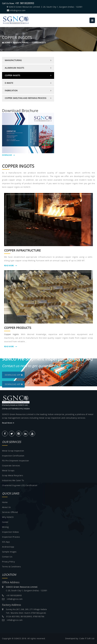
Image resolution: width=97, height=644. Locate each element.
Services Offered (10, 512)
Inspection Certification (13, 456)
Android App (8, 547)
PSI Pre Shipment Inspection (16, 461)
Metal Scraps (8, 470)
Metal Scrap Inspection (13, 451)
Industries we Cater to (13, 480)
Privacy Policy (8, 562)
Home (6, 43)
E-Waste (9, 83)
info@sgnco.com (18, 10)
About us (6, 507)
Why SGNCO (8, 517)
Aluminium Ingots (14, 68)
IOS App (6, 542)
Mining (5, 527)
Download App (14, 375)
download (8, 155)
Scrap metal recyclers (13, 475)
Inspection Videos (10, 532)
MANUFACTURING (21, 43)
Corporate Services (11, 466)
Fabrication (11, 90)
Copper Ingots (13, 75)
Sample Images (9, 552)
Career (5, 522)
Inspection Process (11, 537)
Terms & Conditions (11, 567)
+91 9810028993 (25, 3)
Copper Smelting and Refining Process (26, 98)
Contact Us (7, 557)
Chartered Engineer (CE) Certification (20, 485)
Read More (11, 266)
